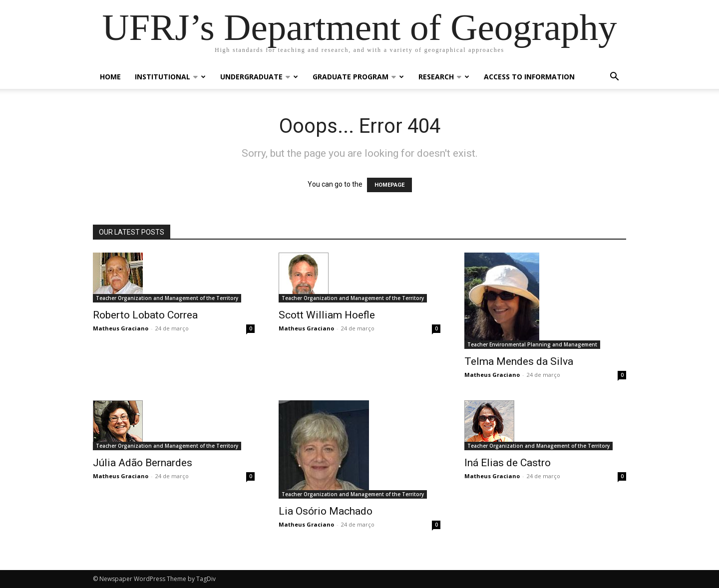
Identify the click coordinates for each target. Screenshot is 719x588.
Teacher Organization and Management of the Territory (167, 298)
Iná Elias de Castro (508, 463)
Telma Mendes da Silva (519, 361)
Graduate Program (358, 77)
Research (444, 77)
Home (110, 77)
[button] (614, 78)
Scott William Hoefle (327, 315)
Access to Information (529, 77)
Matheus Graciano (121, 328)
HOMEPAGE (389, 185)
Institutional (170, 77)
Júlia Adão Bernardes (143, 463)
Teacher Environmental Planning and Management (532, 344)
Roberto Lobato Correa (145, 315)
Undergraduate (259, 77)
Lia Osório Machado (326, 511)
